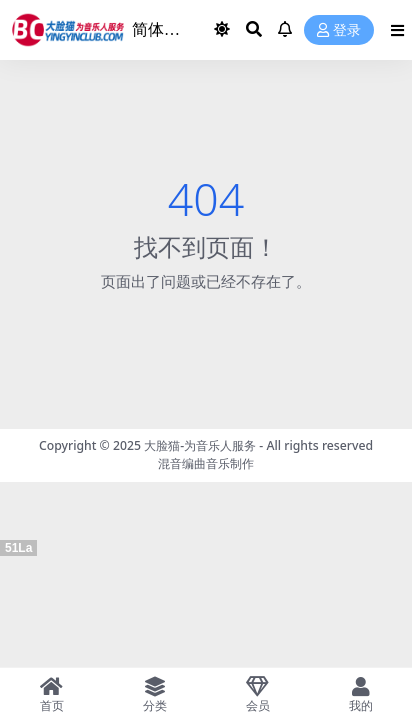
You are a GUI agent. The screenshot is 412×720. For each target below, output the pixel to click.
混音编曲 (182, 463)
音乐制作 (230, 463)
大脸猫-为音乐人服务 (200, 445)
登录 (339, 30)
